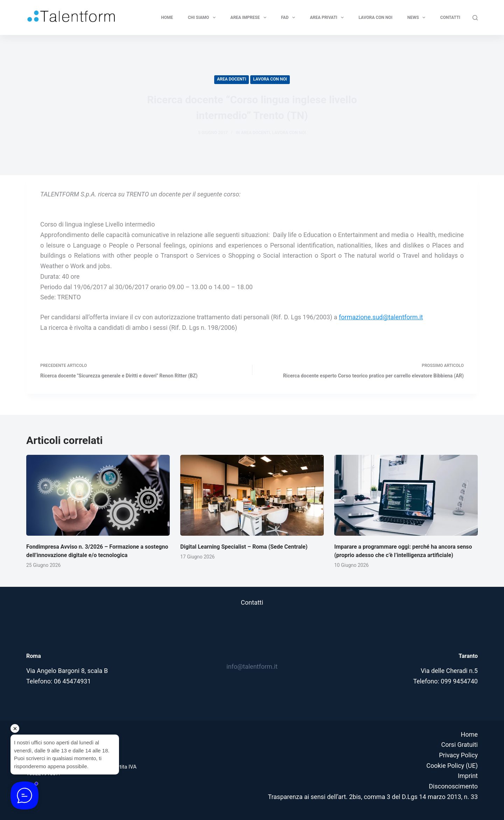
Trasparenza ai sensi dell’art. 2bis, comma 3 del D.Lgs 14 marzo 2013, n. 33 (373, 797)
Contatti (450, 18)
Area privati (328, 18)
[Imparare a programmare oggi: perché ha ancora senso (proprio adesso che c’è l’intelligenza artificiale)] (406, 495)
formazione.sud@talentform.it (381, 317)
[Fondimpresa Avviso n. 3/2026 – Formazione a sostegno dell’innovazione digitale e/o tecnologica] (98, 495)
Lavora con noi (376, 18)
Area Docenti (232, 79)
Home (167, 18)
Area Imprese (250, 18)
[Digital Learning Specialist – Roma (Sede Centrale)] (252, 495)
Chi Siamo (203, 18)
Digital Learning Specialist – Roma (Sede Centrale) (244, 547)
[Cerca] (475, 18)
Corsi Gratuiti (460, 745)
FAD (289, 18)
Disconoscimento (453, 786)
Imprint (468, 776)
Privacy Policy (458, 755)
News (418, 18)
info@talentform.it (252, 666)
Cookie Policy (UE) (452, 766)
